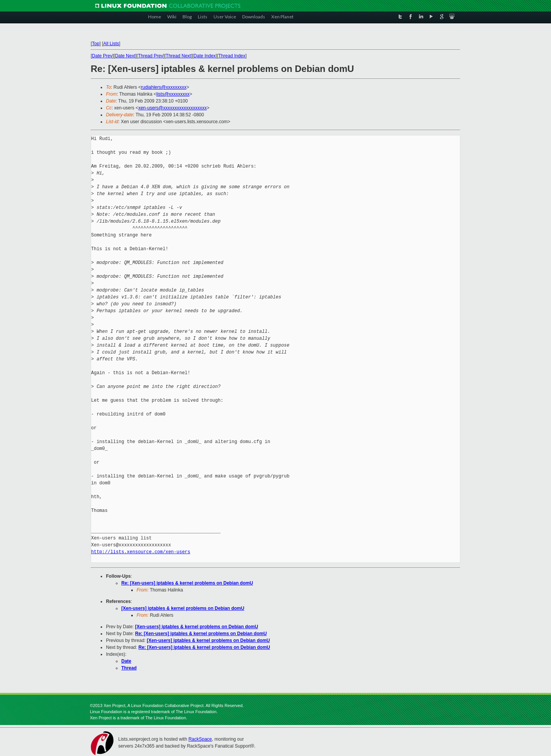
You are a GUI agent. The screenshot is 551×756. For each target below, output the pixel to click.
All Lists (111, 44)
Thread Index (232, 56)
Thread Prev (150, 56)
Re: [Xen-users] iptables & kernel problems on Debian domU (187, 583)
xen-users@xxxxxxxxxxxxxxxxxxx (172, 108)
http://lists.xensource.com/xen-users (141, 552)
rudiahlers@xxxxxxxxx (164, 87)
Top (95, 44)
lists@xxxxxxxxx (173, 94)
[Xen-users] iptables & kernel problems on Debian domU (183, 608)
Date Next (125, 56)
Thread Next (178, 56)
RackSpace (200, 739)
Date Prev (102, 56)
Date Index (205, 56)
